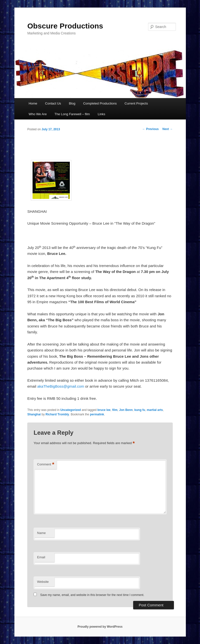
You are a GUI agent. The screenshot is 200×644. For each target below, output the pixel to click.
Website (43, 582)
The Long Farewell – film (72, 114)
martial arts (155, 410)
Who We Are (38, 114)
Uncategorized (71, 410)
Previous (151, 129)
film (115, 410)
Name (41, 533)
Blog (72, 103)
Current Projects (136, 103)
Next (168, 129)
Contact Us (53, 103)
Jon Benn (126, 410)
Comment (46, 465)
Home (33, 103)
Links (101, 114)
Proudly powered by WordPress (100, 627)
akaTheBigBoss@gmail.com (61, 386)
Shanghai (34, 414)
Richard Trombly (57, 414)
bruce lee (104, 410)
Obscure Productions (65, 26)
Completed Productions (100, 103)
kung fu (140, 410)
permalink (97, 414)
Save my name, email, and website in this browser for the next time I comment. (92, 595)
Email (41, 557)
